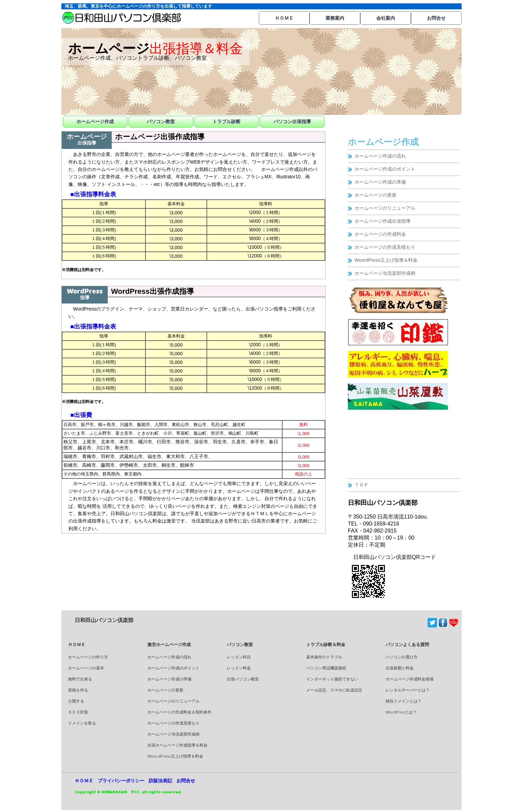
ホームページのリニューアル (385, 208)
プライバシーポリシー (121, 780)
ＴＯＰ (362, 485)
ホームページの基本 (86, 668)
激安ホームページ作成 (169, 644)
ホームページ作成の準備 (380, 182)
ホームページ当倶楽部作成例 (385, 273)
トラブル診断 (226, 122)
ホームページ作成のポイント (385, 169)
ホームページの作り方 (88, 657)
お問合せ (436, 18)
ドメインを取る (82, 723)
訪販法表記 (160, 780)
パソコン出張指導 (292, 122)
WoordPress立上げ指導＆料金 (386, 260)
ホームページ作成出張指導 (383, 221)
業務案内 (335, 18)
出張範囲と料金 (400, 668)
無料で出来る (80, 679)
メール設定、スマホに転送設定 (334, 690)
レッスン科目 (239, 657)
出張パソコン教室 (243, 679)
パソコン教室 (161, 122)
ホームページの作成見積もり (385, 247)
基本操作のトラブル (324, 657)
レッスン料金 (239, 668)
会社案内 (386, 18)
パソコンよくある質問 (407, 644)
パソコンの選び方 (402, 657)
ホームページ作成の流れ (380, 156)
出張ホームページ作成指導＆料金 (177, 745)
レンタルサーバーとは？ (408, 690)
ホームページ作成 (95, 122)
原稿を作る (78, 690)
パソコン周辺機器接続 (326, 668)
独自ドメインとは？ (404, 701)
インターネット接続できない (332, 679)
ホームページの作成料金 (380, 234)
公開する (76, 701)
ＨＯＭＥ (284, 18)
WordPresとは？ (401, 712)
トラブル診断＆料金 (326, 644)
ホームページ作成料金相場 (410, 679)
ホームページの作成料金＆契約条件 (179, 712)
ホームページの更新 (376, 195)
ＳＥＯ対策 (78, 712)
